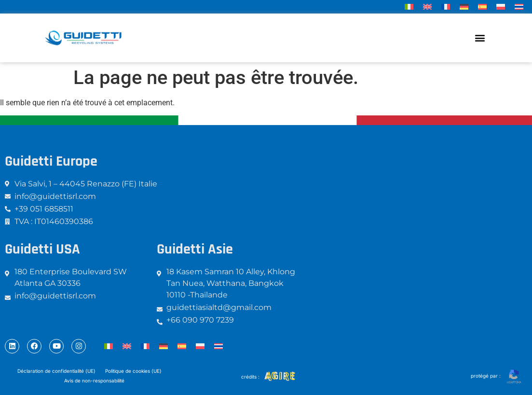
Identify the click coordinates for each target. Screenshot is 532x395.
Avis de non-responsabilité (94, 381)
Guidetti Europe (51, 161)
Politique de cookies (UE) (133, 371)
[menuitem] (409, 7)
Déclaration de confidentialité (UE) (56, 371)
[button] (480, 38)
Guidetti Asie (195, 249)
